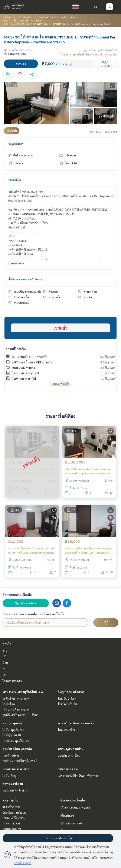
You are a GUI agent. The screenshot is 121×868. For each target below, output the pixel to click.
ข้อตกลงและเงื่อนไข (73, 800)
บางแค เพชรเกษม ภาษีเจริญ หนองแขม (58, 17)
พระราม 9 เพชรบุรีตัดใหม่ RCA (23, 692)
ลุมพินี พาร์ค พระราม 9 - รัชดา (20, 715)
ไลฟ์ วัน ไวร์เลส (67, 698)
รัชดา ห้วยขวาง (68, 769)
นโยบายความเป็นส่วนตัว (75, 808)
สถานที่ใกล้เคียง (16, 349)
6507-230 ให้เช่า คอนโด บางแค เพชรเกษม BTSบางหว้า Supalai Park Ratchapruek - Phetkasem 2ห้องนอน (89, 551)
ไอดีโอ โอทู (9, 776)
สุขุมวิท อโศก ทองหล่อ (17, 749)
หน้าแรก (7, 17)
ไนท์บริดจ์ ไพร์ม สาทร (15, 790)
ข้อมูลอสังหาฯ (16, 144)
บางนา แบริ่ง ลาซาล (16, 769)
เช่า (5, 656)
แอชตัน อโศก (11, 755)
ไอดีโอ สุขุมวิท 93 (13, 730)
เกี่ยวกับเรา (67, 816)
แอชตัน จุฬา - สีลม (69, 755)
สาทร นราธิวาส (13, 784)
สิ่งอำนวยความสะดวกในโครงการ (26, 279)
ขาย (5, 650)
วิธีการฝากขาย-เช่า (72, 823)
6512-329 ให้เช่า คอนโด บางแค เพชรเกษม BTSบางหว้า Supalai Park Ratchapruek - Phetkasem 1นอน (32, 551)
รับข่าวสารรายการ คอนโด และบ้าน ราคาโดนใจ (34, 614)
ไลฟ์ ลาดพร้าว (66, 730)
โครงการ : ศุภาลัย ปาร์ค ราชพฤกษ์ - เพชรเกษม (89, 54)
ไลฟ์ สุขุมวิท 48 (12, 735)
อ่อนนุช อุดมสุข (13, 723)
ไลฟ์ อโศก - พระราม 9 (16, 698)
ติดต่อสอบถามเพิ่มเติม (17, 595)
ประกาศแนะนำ (24, 17)
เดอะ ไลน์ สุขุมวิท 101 (16, 740)
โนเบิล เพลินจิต (67, 704)
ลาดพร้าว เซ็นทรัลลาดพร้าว (77, 723)
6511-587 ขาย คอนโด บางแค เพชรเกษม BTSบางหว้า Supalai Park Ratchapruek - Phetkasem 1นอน (88, 471)
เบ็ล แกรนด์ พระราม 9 (16, 709)
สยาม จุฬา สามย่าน (71, 749)
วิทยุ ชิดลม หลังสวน (71, 692)
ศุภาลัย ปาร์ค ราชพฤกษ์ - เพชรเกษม (22, 20)
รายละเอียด (15, 180)
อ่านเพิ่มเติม (16, 263)
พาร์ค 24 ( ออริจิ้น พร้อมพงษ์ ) (20, 761)
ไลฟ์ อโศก (9, 704)
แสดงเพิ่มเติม (60, 384)
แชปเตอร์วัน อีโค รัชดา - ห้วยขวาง (78, 776)
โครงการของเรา (12, 681)
